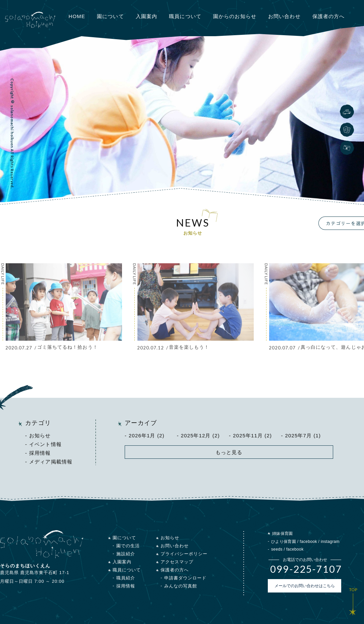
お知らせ (40, 435)
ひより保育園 (284, 542)
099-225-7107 (306, 569)
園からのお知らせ (235, 16)
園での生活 (128, 546)
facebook (308, 542)
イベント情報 (45, 444)
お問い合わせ (284, 16)
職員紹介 (126, 578)
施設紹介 (126, 554)
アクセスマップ (177, 562)
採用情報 (40, 453)
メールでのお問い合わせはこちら (305, 586)
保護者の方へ (329, 16)
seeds (277, 549)
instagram (330, 542)
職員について (185, 16)
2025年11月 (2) (252, 435)
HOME (77, 16)
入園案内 (147, 16)
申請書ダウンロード (185, 578)
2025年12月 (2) (200, 435)
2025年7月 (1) (303, 435)
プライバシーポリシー (184, 554)
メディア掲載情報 (51, 462)
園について (110, 16)
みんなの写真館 (181, 586)
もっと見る (229, 452)
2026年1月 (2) (147, 435)
